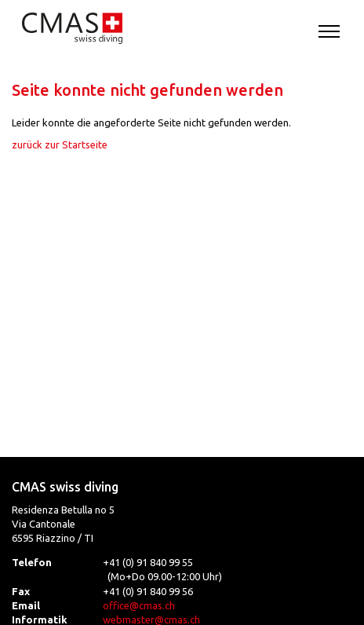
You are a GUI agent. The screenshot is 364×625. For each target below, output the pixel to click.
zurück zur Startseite (60, 144)
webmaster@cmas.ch (151, 620)
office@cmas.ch (139, 605)
